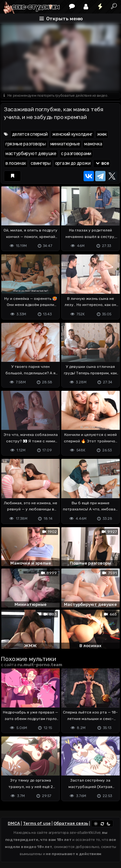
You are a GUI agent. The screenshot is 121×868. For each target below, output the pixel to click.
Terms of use (37, 823)
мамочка (93, 144)
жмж (102, 134)
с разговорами (76, 154)
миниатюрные (65, 144)
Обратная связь (71, 823)
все (102, 163)
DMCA (14, 823)
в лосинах (16, 163)
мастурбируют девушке (31, 154)
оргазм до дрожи (73, 163)
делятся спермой (30, 134)
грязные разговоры (26, 144)
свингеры (41, 163)
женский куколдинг (72, 134)
